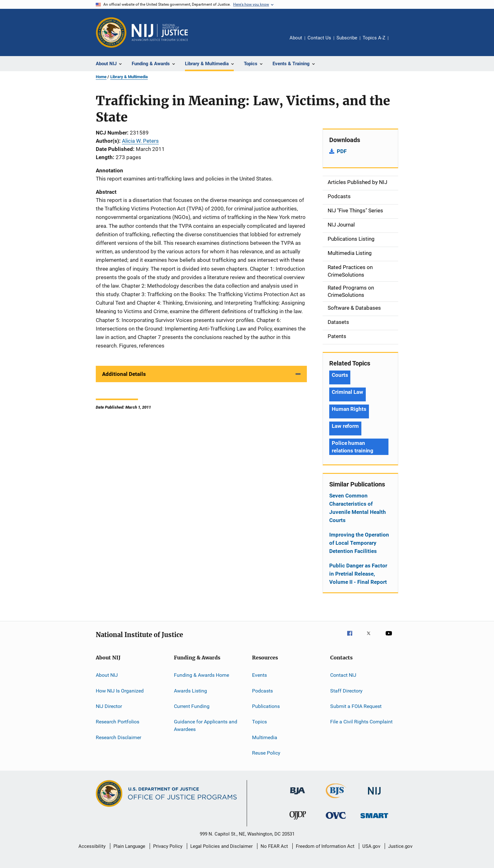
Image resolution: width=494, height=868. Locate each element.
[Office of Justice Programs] (111, 32)
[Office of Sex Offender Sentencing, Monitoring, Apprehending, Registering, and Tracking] (374, 819)
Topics (259, 722)
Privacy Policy (168, 846)
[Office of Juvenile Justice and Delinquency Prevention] (298, 821)
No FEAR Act (274, 846)
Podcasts (262, 690)
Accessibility (92, 846)
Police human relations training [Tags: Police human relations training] (353, 447)
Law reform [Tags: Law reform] (345, 426)
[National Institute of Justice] (374, 796)
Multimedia (265, 737)
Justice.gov (400, 846)
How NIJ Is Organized (120, 690)
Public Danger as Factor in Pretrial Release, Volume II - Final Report (358, 574)
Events (259, 675)
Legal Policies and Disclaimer (221, 846)
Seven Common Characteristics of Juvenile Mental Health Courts (358, 508)
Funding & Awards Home (201, 675)
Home (101, 77)
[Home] (160, 32)
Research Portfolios (118, 722)
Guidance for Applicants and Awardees (206, 725)
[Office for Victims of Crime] (336, 820)
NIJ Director (109, 706)
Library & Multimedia (129, 77)
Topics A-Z (374, 38)
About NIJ (107, 675)
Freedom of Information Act (325, 846)
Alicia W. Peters (140, 141)
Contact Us (319, 38)
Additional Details (124, 374)
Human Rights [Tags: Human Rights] (349, 409)
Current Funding (192, 706)
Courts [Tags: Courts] (340, 375)
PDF (342, 151)
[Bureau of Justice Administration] (298, 796)
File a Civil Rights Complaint (361, 722)
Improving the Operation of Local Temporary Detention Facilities (359, 543)
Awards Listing (190, 690)
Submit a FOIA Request (356, 706)
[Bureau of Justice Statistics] (336, 799)
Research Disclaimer (118, 737)
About (296, 38)
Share (398, 42)
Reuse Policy (266, 753)
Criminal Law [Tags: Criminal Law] (348, 392)
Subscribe (347, 38)
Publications (266, 706)
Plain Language (129, 846)
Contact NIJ (343, 675)
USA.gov (371, 846)
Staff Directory (346, 690)
